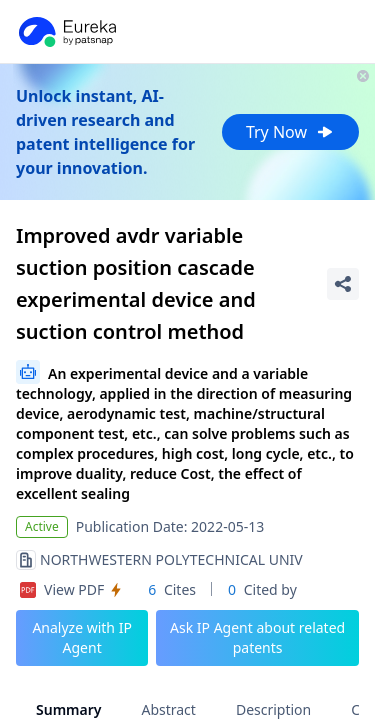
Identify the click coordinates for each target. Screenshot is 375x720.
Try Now (290, 132)
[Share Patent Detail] (343, 284)
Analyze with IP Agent (82, 637)
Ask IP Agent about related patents (257, 637)
